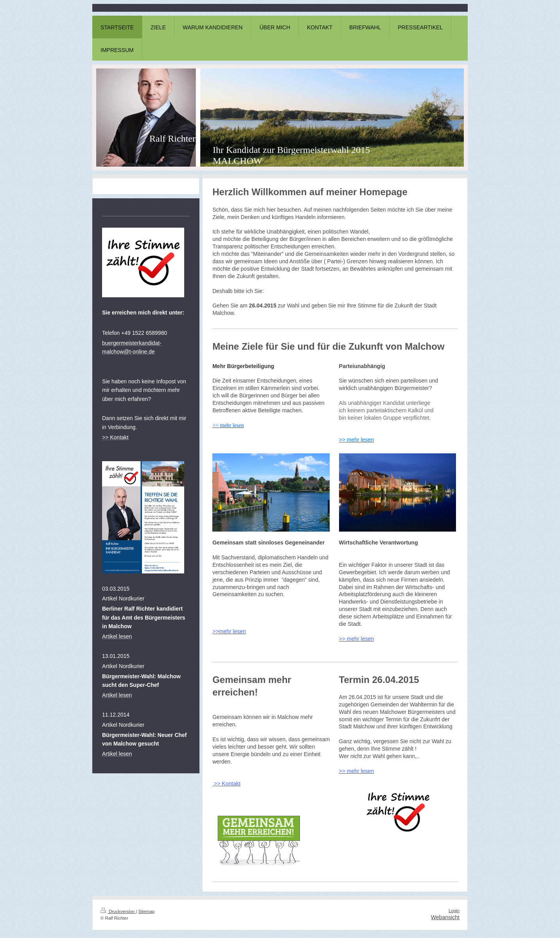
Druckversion (118, 911)
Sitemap (147, 911)
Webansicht (445, 917)
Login (454, 911)
